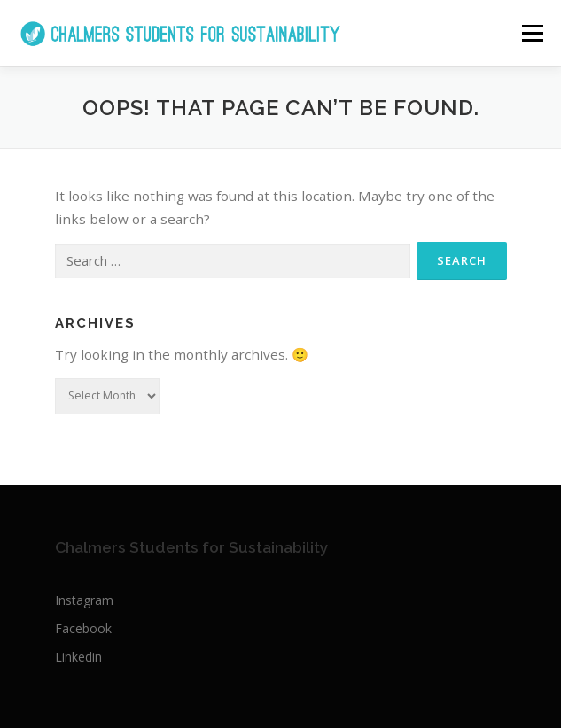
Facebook (83, 628)
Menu (531, 33)
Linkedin (78, 657)
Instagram (84, 600)
